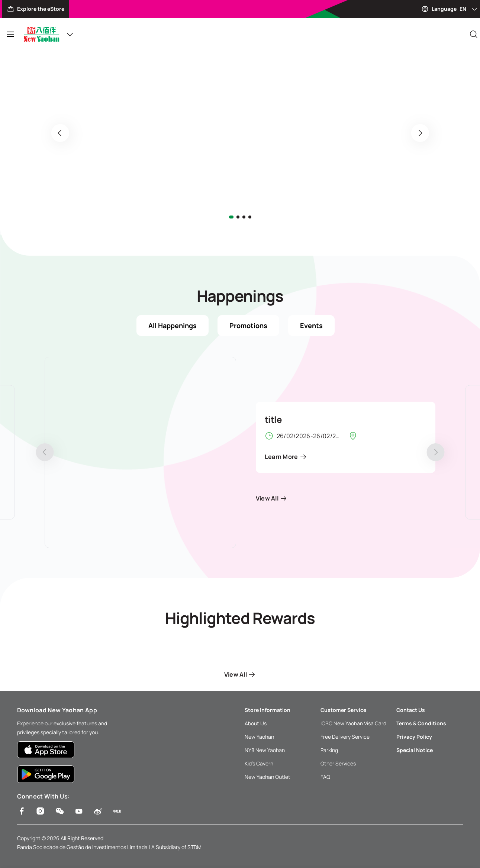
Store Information (268, 710)
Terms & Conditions (421, 723)
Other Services (338, 763)
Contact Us (411, 710)
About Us (256, 723)
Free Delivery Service (345, 737)
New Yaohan (259, 737)
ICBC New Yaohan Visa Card (353, 723)
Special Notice (415, 750)
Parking (329, 750)
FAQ (325, 777)
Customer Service (343, 710)
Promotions (248, 325)
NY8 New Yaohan (265, 750)
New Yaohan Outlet (268, 777)
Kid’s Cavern (259, 763)
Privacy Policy (414, 737)
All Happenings (173, 325)
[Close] (474, 34)
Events (311, 325)
